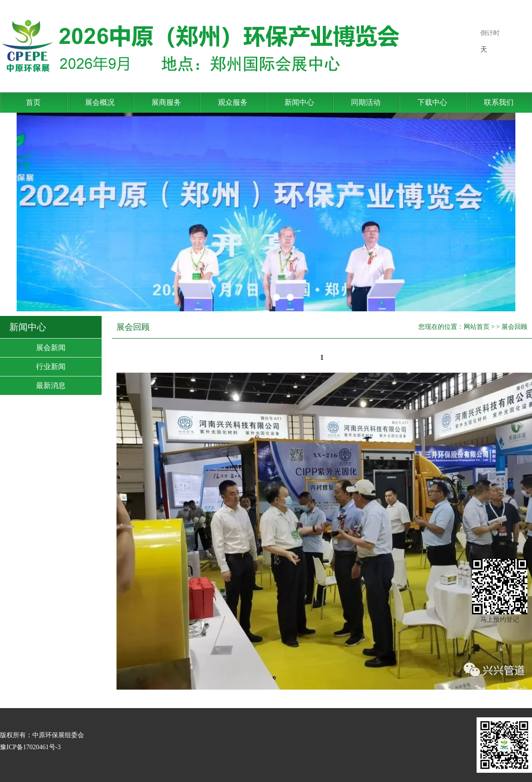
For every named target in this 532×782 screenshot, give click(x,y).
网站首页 (477, 327)
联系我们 (499, 102)
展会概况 (100, 102)
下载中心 (432, 102)
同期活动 (366, 102)
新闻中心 (299, 102)
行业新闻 (51, 367)
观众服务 (233, 102)
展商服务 (166, 102)
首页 (33, 102)
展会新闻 (51, 348)
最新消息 (51, 385)
